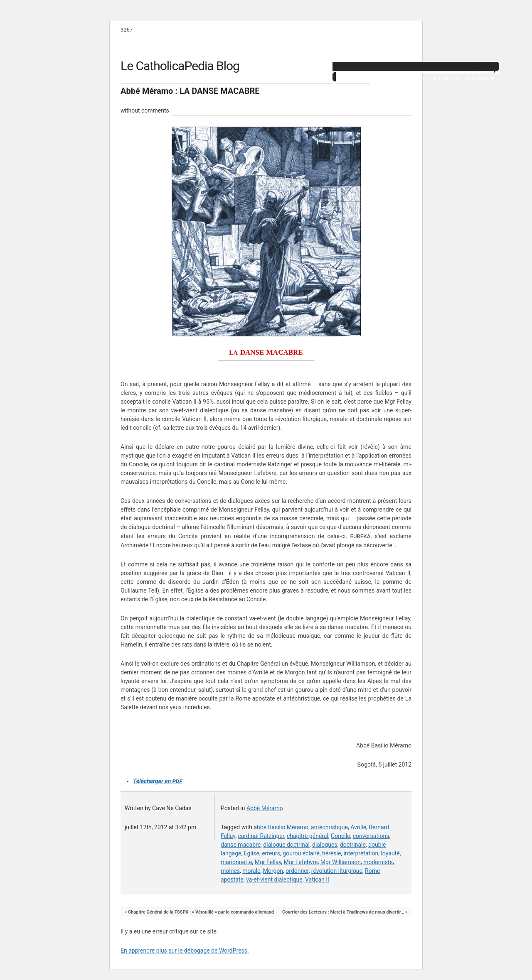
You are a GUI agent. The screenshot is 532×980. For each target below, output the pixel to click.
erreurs (271, 853)
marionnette (236, 862)
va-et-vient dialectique (274, 880)
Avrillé (358, 827)
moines (230, 871)
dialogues (325, 845)
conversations (371, 836)
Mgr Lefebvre (301, 862)
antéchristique (329, 827)
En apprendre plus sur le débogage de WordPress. (185, 951)
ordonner (297, 871)
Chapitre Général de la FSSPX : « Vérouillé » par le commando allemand (201, 912)
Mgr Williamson (341, 862)
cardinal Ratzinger (261, 836)
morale (251, 871)
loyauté (390, 853)
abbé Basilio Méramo (281, 827)
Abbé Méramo (265, 808)
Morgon (273, 871)
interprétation (361, 853)
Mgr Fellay (268, 862)
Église (252, 853)
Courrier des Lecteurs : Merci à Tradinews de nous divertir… (343, 912)
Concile (340, 836)
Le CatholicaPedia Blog (180, 66)
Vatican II (317, 880)
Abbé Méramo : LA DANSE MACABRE (190, 91)
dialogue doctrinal (286, 845)
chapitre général (308, 836)
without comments (145, 110)
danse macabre (241, 845)
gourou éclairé (301, 853)
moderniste (378, 862)
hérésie (331, 853)
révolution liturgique (337, 871)
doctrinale (353, 845)
